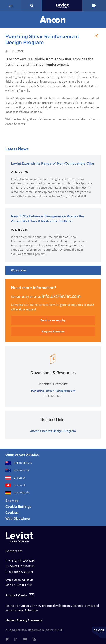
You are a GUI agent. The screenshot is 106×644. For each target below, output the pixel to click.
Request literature (53, 331)
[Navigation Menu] (94, 6)
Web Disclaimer (18, 518)
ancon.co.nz (17, 470)
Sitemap (12, 501)
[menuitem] (7, 639)
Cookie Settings (18, 507)
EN (11, 6)
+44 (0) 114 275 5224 (21, 561)
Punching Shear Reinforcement (53, 390)
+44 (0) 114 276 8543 (21, 566)
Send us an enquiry (53, 320)
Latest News (17, 149)
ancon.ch (15, 485)
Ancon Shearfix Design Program (53, 431)
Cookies (12, 513)
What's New (19, 270)
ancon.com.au (19, 463)
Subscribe (31, 610)
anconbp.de (17, 493)
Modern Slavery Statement (24, 620)
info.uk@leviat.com (61, 296)
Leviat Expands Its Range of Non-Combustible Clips (53, 163)
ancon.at (15, 478)
